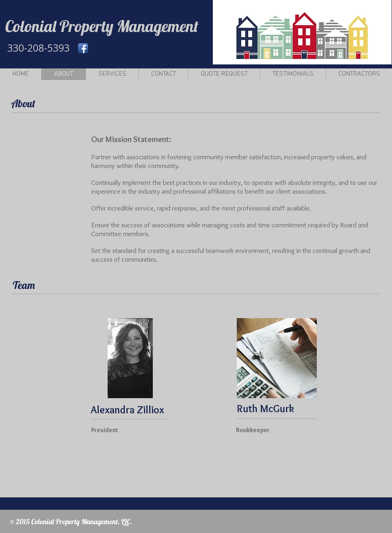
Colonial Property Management (102, 26)
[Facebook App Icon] (83, 48)
